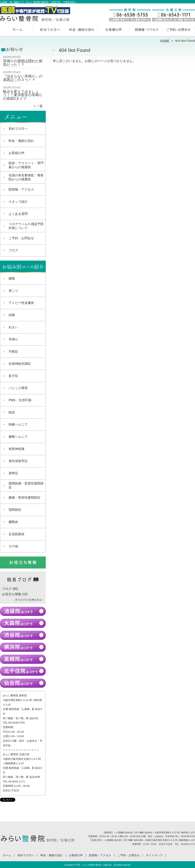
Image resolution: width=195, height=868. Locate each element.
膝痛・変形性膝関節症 (24, 498)
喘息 (12, 412)
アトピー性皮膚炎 (21, 303)
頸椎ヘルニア (18, 425)
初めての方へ (49, 31)
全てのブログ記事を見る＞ (29, 600)
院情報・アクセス (146, 31)
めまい (13, 327)
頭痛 (12, 315)
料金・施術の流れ (81, 31)
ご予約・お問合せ (179, 31)
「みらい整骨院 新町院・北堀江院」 (97, 865)
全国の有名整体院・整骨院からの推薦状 (26, 177)
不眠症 (13, 351)
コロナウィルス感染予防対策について (26, 226)
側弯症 (13, 473)
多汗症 (13, 376)
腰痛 (12, 278)
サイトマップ (154, 855)
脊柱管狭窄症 (18, 461)
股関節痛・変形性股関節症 (26, 485)
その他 (13, 546)
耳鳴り (13, 339)
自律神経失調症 (20, 364)
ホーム (16, 31)
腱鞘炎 (13, 522)
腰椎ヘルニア (18, 437)
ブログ (13, 250)
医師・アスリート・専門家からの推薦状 (26, 165)
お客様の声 (114, 31)
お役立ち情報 (12, 594)
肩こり (13, 291)
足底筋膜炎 (17, 534)
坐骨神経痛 (17, 449)
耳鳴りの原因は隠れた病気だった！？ (23, 63)
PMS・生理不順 (20, 400)
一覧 (40, 106)
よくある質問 (18, 214)
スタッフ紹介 (18, 202)
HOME (165, 41)
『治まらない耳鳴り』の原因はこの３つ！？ (23, 78)
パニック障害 (18, 388)
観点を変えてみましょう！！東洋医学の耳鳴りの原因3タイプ (23, 95)
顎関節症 (15, 510)
